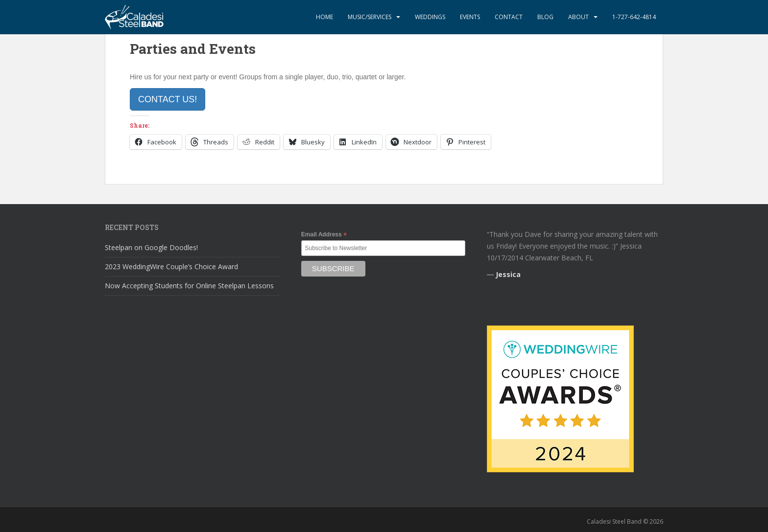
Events (470, 17)
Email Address (324, 235)
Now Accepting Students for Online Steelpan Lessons (189, 286)
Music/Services (370, 17)
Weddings (430, 17)
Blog (545, 17)
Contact (509, 17)
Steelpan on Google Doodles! (151, 247)
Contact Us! (168, 99)
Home (324, 17)
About (578, 17)
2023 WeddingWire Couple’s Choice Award (171, 266)
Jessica (508, 274)
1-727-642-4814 (634, 17)
